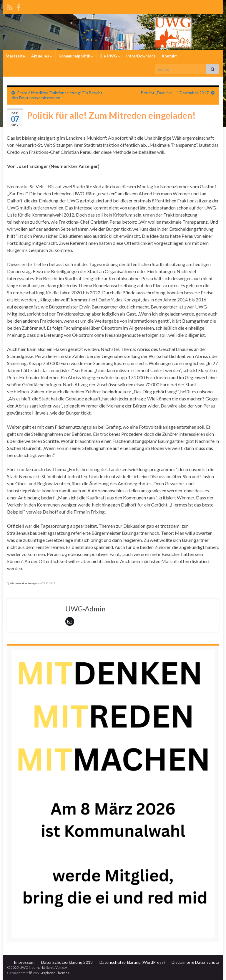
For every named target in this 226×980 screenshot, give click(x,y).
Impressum (24, 962)
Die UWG (110, 56)
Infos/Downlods (141, 56)
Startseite (15, 56)
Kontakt (169, 56)
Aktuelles (42, 56)
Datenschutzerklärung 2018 (67, 962)
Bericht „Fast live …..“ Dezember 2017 (175, 93)
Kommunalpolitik (76, 56)
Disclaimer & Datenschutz (195, 962)
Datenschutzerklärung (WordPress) (132, 962)
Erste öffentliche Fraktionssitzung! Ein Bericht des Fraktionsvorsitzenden (57, 95)
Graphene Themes (54, 973)
